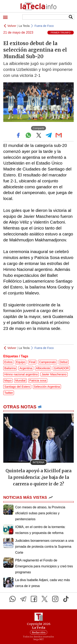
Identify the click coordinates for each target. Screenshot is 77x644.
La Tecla (24, 26)
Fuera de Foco (44, 26)
